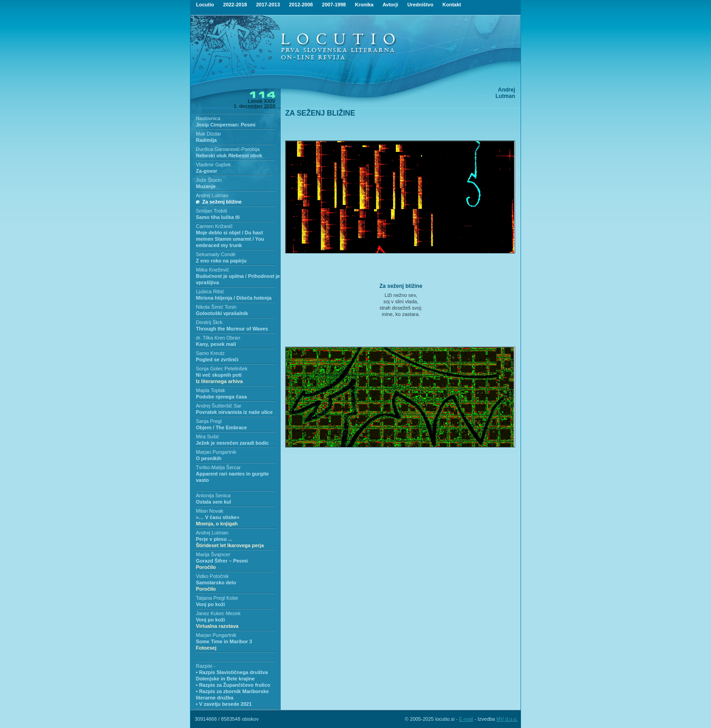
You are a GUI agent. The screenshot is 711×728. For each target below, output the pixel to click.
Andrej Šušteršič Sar (219, 406)
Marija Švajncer (213, 554)
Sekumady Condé (216, 254)
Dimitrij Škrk (209, 322)
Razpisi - (206, 666)
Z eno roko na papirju (221, 261)
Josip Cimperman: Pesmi (226, 125)
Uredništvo (420, 5)
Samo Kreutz (210, 353)
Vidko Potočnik (212, 576)
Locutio (205, 5)
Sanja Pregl (209, 421)
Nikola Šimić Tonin (216, 307)
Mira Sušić (207, 437)
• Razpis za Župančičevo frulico (233, 685)
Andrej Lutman (212, 195)
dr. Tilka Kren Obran (218, 338)
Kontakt (452, 5)
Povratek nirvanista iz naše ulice (234, 412)
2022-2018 (235, 5)
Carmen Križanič (214, 226)
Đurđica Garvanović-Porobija (228, 149)
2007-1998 (334, 5)
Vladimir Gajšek (213, 165)
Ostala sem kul (214, 502)
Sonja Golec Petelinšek (222, 369)
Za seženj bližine (222, 202)
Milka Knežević (212, 270)
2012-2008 (301, 5)
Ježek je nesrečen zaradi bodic (232, 443)
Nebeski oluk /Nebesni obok (229, 155)
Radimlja (206, 140)
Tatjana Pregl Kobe (217, 598)
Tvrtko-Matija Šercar (218, 467)
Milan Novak (210, 511)
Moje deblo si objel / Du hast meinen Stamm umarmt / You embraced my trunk (230, 239)
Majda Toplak (211, 390)
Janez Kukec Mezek (218, 613)
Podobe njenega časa (221, 397)
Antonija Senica (213, 495)
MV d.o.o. (507, 719)
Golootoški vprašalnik (222, 313)
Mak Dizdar (209, 134)
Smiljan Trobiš (212, 211)
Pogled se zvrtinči (217, 359)
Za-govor (207, 171)
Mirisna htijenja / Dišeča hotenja (234, 298)
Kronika (364, 5)
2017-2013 (268, 5)
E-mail (466, 719)
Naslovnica (208, 118)
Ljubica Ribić (210, 291)
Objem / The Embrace (221, 427)
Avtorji (390, 5)
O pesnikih (209, 458)
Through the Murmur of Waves (232, 329)
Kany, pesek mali (216, 344)
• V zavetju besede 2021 (224, 704)
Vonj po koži (210, 604)
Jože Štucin (209, 180)
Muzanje (206, 186)
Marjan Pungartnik (216, 452)
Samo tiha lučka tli (218, 217)
